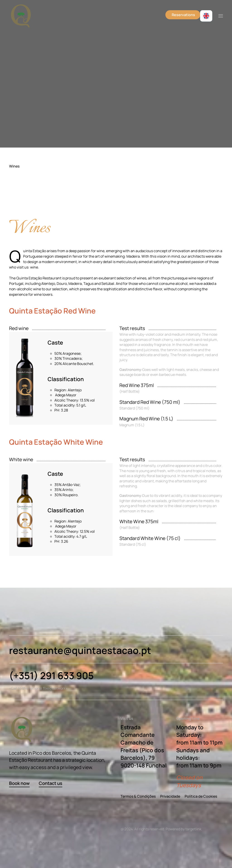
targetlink (193, 829)
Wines (14, 166)
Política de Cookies (201, 796)
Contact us (51, 783)
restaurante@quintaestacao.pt (80, 650)
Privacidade (170, 796)
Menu (17, 191)
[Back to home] (21, 16)
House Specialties (27, 207)
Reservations (183, 15)
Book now (19, 783)
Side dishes (21, 199)
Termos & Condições (138, 796)
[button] (221, 16)
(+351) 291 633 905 (51, 676)
